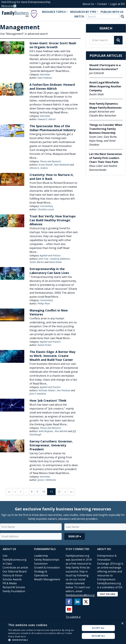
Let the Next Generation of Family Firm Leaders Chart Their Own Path (106, 158)
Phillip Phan (44, 303)
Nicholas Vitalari (47, 390)
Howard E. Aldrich (47, 119)
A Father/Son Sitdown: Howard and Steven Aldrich (52, 87)
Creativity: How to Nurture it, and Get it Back (52, 177)
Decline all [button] (98, 636)
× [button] (122, 624)
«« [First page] (9, 492)
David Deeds (56, 262)
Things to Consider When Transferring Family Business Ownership (106, 129)
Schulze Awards (12, 579)
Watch (79, 16)
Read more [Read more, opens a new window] (20, 637)
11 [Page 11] (51, 492)
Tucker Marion (37, 262)
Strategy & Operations (41, 573)
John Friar (44, 259)
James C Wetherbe (47, 480)
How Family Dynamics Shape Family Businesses (105, 106)
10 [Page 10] (44, 492)
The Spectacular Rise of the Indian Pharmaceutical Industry (52, 128)
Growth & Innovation (47, 567)
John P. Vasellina (38, 394)
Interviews (45, 74)
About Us (88, 4)
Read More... (63, 71)
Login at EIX (117, 4)
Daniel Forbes (45, 345)
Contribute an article (15, 567)
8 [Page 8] (32, 492)
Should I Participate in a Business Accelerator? (105, 67)
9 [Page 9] (37, 492)
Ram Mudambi (62, 165)
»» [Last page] (71, 492)
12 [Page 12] (59, 492)
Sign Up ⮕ (75, 536)
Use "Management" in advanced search (24, 34)
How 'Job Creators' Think (48, 400)
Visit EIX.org (107, 594)
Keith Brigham (46, 431)
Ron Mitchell (61, 431)
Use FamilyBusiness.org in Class (15, 560)
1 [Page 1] (21, 492)
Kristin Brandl (46, 165)
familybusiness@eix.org (80, 595)
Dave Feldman (45, 78)
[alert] (63, 632)
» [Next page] (65, 492)
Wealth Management (47, 579)
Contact (102, 4)
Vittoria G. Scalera (39, 168)
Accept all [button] (98, 628)
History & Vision (12, 575)
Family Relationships (47, 560)
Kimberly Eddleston (60, 259)
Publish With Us (112, 12)
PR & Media (10, 583)
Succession (41, 564)
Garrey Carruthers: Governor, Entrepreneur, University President (51, 445)
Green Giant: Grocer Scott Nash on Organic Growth (53, 45)
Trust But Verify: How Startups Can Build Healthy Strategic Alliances (52, 220)
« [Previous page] (15, 492)
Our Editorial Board (15, 571)
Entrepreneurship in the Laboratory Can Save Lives (49, 271)
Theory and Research (50, 161)
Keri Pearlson (64, 390)
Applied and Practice (50, 255)
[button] (43, 640)
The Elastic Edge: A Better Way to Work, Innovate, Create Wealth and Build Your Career (52, 356)
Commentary (46, 206)
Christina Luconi (46, 209)
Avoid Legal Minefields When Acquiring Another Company (105, 86)
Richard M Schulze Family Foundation (14, 589)
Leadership (41, 556)
